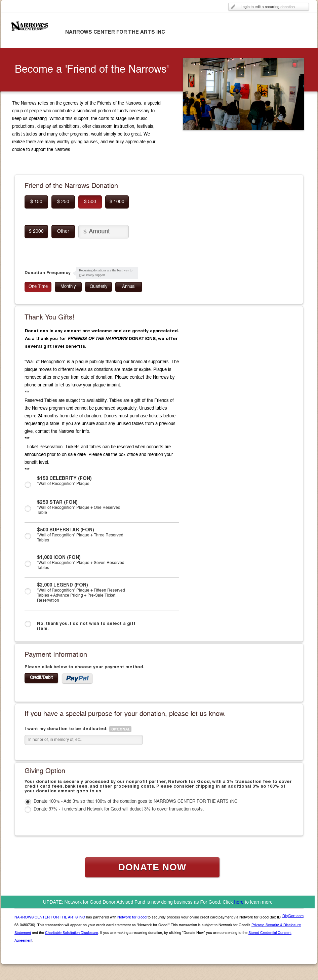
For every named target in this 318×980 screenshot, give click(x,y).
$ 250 (63, 202)
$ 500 (90, 202)
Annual (129, 287)
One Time (38, 287)
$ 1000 (117, 202)
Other (63, 231)
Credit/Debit (41, 678)
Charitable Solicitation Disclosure (72, 933)
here (239, 902)
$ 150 (36, 202)
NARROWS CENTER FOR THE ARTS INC (50, 918)
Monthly (68, 287)
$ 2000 (36, 231)
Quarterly (99, 287)
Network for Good (132, 918)
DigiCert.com (293, 916)
